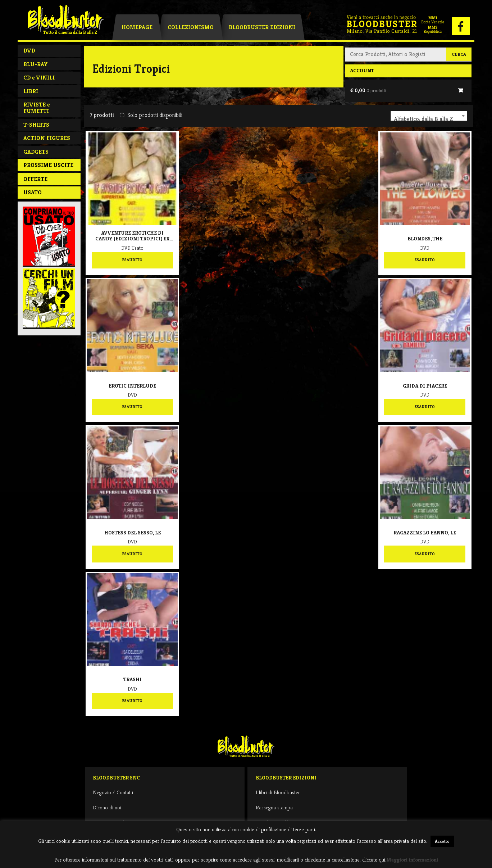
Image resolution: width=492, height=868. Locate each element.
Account (362, 71)
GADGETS (36, 152)
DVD (29, 51)
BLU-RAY (36, 64)
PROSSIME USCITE (48, 165)
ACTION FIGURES (47, 138)
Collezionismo (191, 27)
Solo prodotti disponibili (151, 115)
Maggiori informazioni (412, 860)
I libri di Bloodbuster (278, 792)
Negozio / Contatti (113, 792)
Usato (33, 192)
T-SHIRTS (36, 125)
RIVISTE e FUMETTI (37, 108)
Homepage (137, 27)
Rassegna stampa (274, 807)
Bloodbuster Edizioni (262, 27)
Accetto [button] (442, 841)
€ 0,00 (368, 90)
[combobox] (429, 116)
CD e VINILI (39, 78)
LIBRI (31, 91)
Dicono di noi (107, 807)
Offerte (35, 179)
